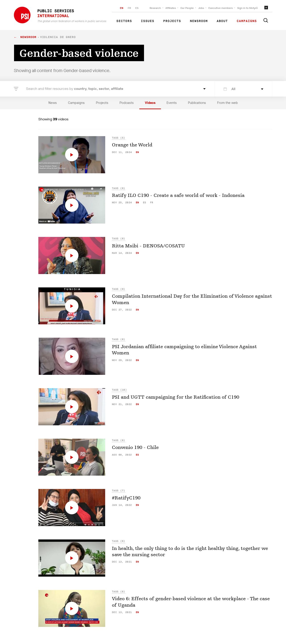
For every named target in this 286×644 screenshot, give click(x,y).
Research (155, 8)
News (53, 103)
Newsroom (199, 21)
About (222, 21)
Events (172, 103)
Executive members (221, 8)
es (145, 203)
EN (122, 8)
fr (152, 203)
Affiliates (171, 8)
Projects (172, 21)
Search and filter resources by (75, 89)
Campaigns (247, 21)
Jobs (201, 8)
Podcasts (127, 103)
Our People (187, 8)
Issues (148, 21)
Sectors (124, 21)
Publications (197, 103)
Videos (150, 103)
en (137, 152)
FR (129, 8)
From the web (227, 103)
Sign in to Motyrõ (247, 8)
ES (137, 8)
